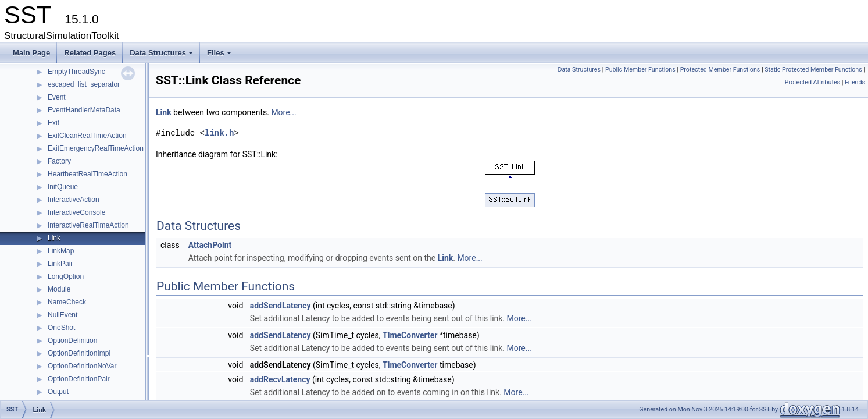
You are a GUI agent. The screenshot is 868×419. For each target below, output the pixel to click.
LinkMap (61, 251)
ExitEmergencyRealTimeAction (96, 148)
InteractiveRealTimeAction (88, 225)
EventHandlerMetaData (84, 110)
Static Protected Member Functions (813, 70)
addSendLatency (281, 306)
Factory (59, 161)
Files (220, 56)
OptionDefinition (72, 340)
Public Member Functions (640, 70)
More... (283, 112)
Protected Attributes (812, 82)
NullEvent (62, 315)
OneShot (61, 328)
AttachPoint (210, 245)
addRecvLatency (280, 379)
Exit (53, 123)
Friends (855, 82)
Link (54, 238)
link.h (219, 133)
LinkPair (60, 264)
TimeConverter (410, 335)
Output (58, 392)
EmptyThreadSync (76, 72)
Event (57, 97)
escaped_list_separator (84, 84)
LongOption (66, 276)
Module (59, 289)
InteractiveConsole (76, 212)
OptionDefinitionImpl (79, 353)
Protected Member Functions (720, 70)
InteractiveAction (74, 200)
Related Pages (90, 53)
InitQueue (63, 187)
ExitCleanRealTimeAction (87, 136)
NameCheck (67, 302)
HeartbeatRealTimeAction (87, 174)
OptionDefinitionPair (79, 379)
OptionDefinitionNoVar (82, 366)
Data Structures (162, 56)
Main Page (31, 53)
